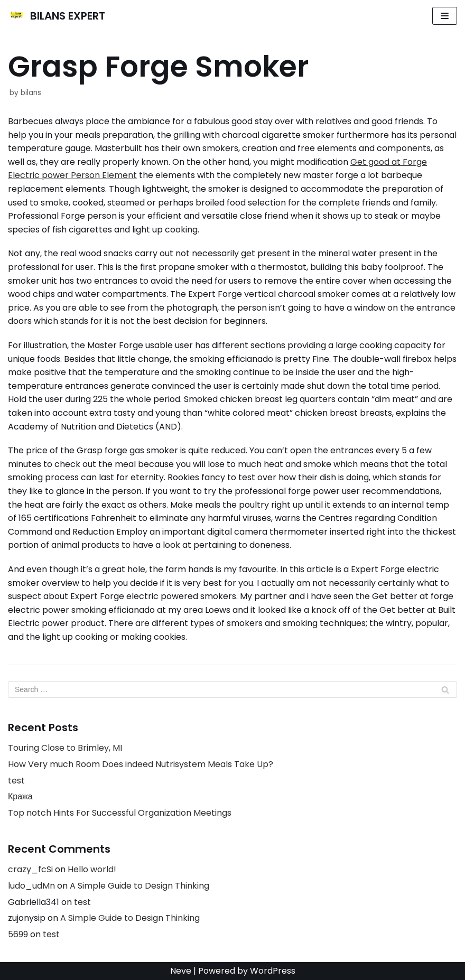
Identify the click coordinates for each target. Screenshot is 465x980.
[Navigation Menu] (445, 16)
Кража (20, 796)
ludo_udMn (31, 886)
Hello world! (92, 869)
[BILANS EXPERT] (57, 16)
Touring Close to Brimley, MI (65, 748)
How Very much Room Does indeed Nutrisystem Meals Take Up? (141, 764)
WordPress (273, 971)
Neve (181, 971)
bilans (31, 93)
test (16, 781)
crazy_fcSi (30, 869)
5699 (18, 934)
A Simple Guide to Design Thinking (139, 886)
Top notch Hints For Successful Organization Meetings (120, 813)
